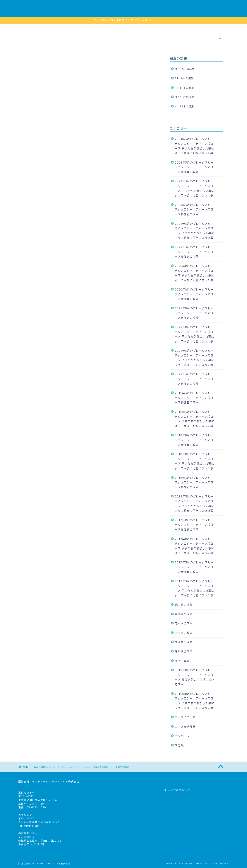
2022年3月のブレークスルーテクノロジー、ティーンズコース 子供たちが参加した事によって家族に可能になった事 (194, 231)
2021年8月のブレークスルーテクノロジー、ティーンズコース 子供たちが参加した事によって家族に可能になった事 (194, 334)
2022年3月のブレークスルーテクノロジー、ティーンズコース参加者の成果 (194, 252)
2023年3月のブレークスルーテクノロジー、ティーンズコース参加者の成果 (60, 37)
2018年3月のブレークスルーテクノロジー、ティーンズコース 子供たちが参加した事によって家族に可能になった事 (194, 504)
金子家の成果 (184, 633)
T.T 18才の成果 (184, 78)
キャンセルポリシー (177, 790)
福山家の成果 (184, 605)
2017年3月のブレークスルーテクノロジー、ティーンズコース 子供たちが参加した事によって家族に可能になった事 (194, 588)
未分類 (179, 745)
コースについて (208, 6)
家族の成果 (182, 6)
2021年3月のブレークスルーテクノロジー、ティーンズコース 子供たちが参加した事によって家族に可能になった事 (194, 358)
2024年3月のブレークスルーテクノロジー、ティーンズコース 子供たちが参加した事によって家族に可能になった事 (194, 146)
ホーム (110, 6)
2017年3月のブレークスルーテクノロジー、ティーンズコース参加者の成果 (194, 567)
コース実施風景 (156, 6)
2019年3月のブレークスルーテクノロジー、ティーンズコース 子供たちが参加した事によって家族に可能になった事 (194, 419)
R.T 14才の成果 (184, 88)
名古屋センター (28, 833)
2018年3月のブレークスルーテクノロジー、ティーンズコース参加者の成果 (194, 483)
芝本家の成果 (184, 623)
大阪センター (27, 815)
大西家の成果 (184, 642)
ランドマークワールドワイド (50, 781)
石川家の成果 (184, 652)
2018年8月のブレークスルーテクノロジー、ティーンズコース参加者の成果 (194, 440)
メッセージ (130, 6)
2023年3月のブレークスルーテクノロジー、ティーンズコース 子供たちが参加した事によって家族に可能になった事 (194, 188)
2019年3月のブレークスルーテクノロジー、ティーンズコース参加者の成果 (194, 398)
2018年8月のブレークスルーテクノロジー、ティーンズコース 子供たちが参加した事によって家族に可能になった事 (194, 461)
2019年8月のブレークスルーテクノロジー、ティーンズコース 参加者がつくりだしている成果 (194, 677)
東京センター (27, 793)
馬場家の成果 (184, 614)
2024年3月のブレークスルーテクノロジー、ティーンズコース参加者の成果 (194, 167)
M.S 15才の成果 (185, 69)
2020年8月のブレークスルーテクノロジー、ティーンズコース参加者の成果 (194, 294)
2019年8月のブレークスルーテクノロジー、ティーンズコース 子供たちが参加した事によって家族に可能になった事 (194, 701)
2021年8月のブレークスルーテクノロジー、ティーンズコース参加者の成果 (194, 313)
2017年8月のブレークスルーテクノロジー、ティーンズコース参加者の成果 (194, 525)
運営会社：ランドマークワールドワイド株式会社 (46, 864)
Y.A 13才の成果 (184, 106)
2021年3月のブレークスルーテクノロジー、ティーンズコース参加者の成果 (194, 379)
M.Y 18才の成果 (185, 97)
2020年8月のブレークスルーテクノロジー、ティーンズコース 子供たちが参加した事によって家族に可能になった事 (194, 273)
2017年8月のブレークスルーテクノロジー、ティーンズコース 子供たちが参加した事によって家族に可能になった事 (194, 546)
